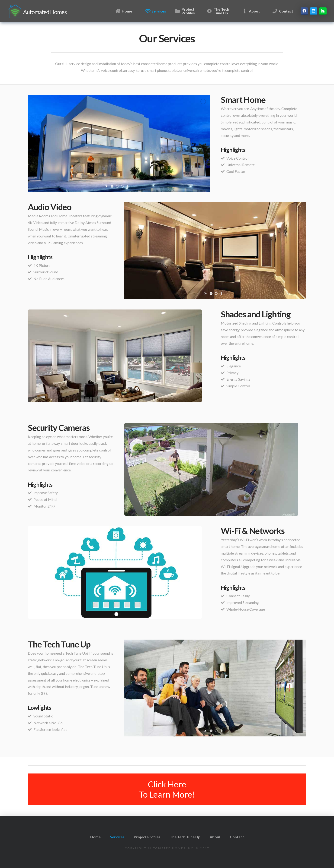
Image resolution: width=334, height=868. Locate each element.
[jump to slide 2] (117, 186)
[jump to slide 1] (112, 186)
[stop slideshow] (127, 186)
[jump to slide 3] (122, 186)
